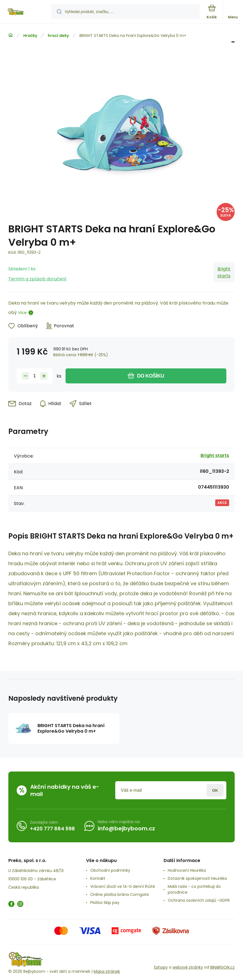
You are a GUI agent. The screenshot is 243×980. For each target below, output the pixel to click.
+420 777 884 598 (52, 829)
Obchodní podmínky (110, 870)
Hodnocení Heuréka (187, 870)
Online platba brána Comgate (120, 894)
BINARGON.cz (222, 967)
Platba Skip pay (105, 903)
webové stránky (188, 967)
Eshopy (161, 967)
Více (22, 313)
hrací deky (58, 36)
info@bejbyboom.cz (126, 828)
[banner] (26, 12)
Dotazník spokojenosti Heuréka (197, 878)
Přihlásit (215, 790)
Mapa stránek (107, 971)
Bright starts (224, 272)
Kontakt (98, 878)
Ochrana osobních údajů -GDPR (199, 900)
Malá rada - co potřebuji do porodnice (194, 889)
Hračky (30, 36)
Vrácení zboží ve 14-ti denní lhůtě (123, 886)
